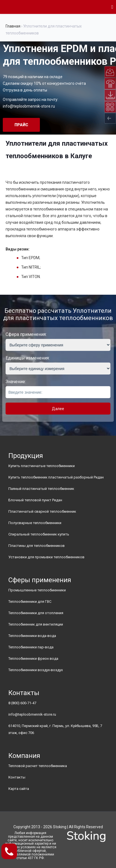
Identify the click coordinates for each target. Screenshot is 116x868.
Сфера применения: (26, 334)
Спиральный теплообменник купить (39, 534)
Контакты (17, 777)
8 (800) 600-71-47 (22, 703)
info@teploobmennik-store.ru (29, 106)
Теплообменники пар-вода (31, 647)
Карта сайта (19, 789)
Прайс (21, 125)
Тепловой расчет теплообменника (38, 766)
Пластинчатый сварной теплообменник (42, 511)
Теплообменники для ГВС (30, 602)
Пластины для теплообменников (37, 546)
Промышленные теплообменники (37, 590)
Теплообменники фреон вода (33, 659)
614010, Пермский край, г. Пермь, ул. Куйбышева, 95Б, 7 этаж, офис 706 (55, 729)
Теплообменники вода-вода (32, 636)
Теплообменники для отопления (36, 613)
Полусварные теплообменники (35, 523)
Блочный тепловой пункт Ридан (35, 500)
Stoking (60, 827)
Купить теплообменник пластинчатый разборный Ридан (56, 477)
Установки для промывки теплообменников (46, 557)
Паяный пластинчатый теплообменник (41, 489)
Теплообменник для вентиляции (36, 624)
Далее (58, 409)
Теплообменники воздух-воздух (36, 670)
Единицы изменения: (28, 358)
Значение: (16, 382)
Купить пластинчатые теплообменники (42, 466)
